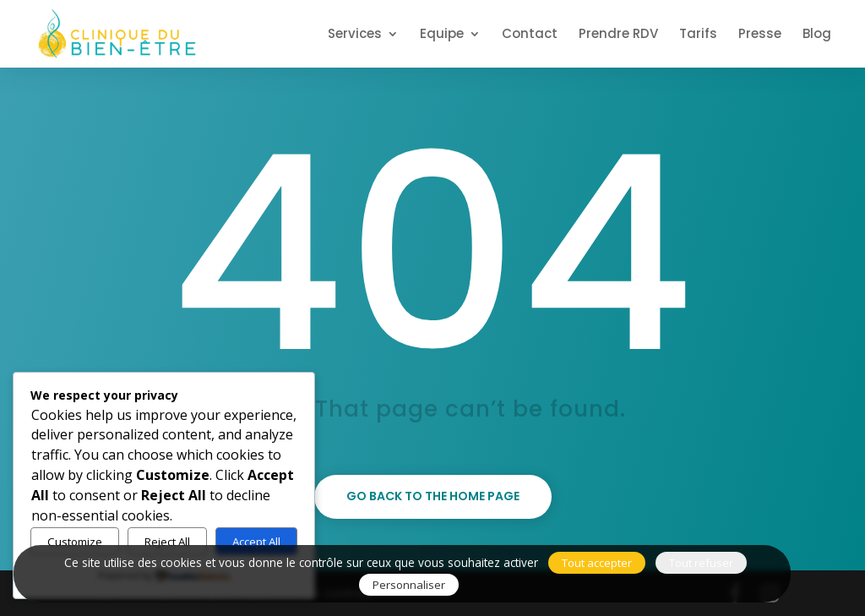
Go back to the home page (433, 496)
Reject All (167, 542)
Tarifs (698, 35)
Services (355, 35)
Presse (760, 35)
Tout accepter (597, 563)
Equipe (442, 35)
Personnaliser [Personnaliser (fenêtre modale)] (409, 585)
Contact (530, 35)
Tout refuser (701, 563)
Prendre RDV (618, 35)
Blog (817, 35)
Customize (75, 542)
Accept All (256, 542)
